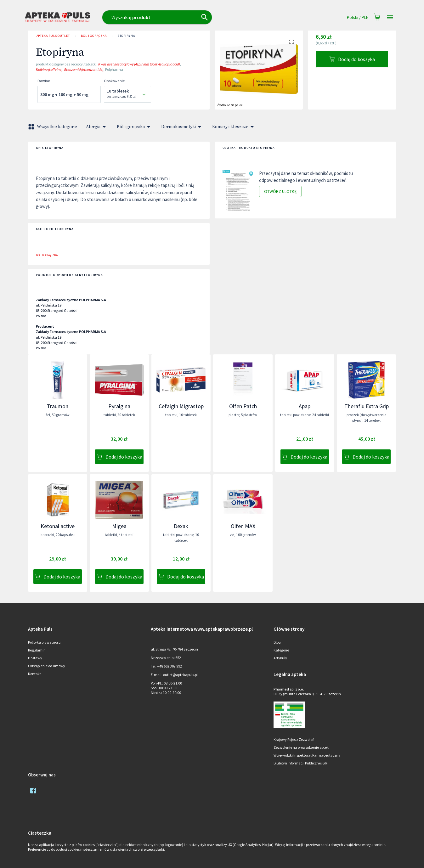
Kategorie (281, 650)
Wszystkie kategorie (53, 127)
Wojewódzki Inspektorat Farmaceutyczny (307, 755)
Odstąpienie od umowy (47, 666)
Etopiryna (126, 36)
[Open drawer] (390, 17)
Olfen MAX (243, 526)
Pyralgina (119, 406)
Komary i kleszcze (234, 127)
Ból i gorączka (94, 36)
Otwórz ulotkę (280, 192)
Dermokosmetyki (182, 127)
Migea (119, 526)
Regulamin (37, 650)
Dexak (181, 526)
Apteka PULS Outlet (53, 36)
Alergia (97, 127)
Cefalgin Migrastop (181, 406)
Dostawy (35, 658)
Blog (277, 642)
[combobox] (185, 17)
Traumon (58, 406)
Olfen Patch (243, 406)
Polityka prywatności (45, 642)
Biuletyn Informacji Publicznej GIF (301, 763)
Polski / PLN (358, 17)
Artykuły (280, 658)
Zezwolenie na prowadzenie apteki (302, 747)
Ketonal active (58, 526)
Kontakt (34, 674)
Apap (305, 406)
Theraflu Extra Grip (367, 406)
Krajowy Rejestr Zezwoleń (294, 739)
